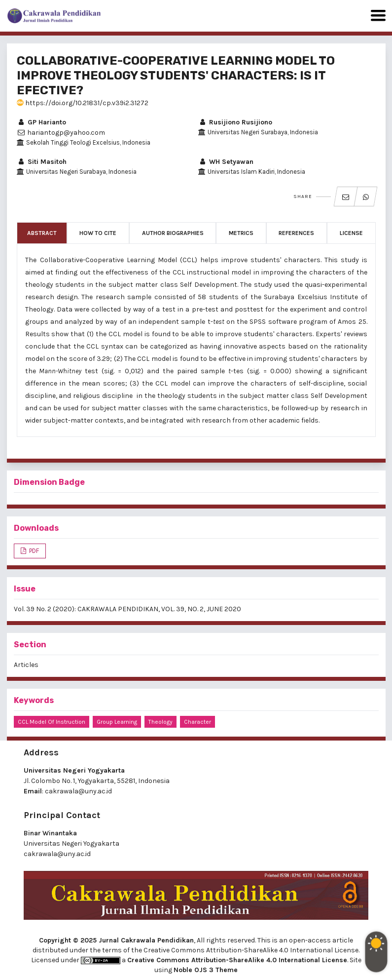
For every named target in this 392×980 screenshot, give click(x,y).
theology (160, 722)
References (296, 233)
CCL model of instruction (52, 722)
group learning (117, 722)
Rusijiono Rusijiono (235, 122)
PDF (33, 551)
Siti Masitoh (42, 162)
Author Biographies (173, 233)
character (197, 722)
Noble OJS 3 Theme (206, 970)
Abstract (42, 233)
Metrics (241, 233)
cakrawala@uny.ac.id (78, 791)
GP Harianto (41, 122)
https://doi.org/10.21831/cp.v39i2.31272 (83, 103)
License (351, 233)
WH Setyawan (226, 162)
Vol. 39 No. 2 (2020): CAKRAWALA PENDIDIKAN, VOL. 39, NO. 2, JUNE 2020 (127, 609)
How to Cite (98, 233)
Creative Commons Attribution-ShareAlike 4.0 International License (237, 960)
